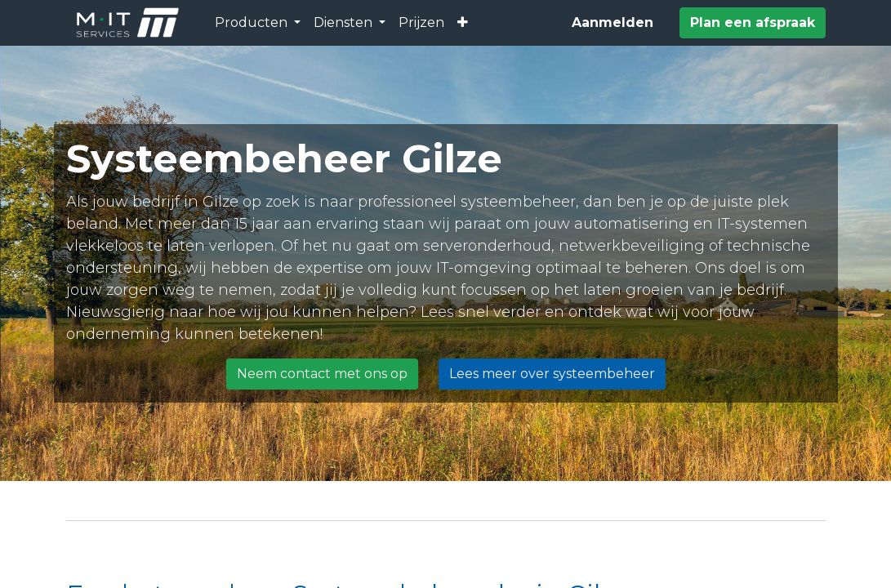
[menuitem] (421, 23)
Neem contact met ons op (322, 374)
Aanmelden (613, 22)
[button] (463, 23)
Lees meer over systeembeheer (552, 374)
